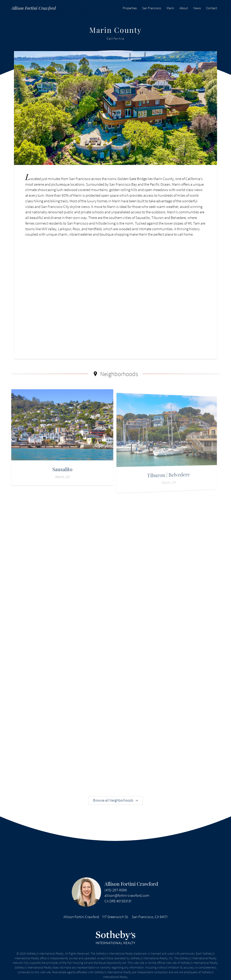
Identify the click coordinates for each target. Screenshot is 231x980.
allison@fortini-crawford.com (127, 896)
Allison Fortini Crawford (131, 884)
